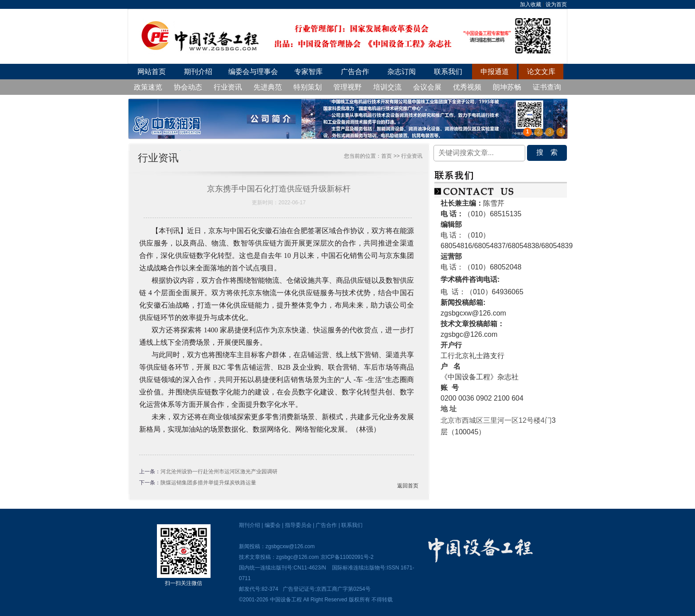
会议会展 (427, 87)
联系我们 (448, 72)
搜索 (551, 152)
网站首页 (152, 72)
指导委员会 (298, 525)
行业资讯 (228, 87)
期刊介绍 (198, 72)
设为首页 (556, 4)
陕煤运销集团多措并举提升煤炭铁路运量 (208, 483)
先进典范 (268, 87)
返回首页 (408, 486)
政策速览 (148, 87)
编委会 (273, 525)
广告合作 (355, 72)
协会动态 (188, 87)
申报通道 (495, 72)
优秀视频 (467, 87)
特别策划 (308, 87)
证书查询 (547, 87)
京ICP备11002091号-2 (347, 557)
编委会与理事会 (253, 72)
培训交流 (387, 87)
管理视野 (347, 87)
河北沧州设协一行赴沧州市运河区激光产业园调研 (219, 472)
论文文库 (541, 72)
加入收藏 (531, 4)
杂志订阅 (402, 72)
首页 (387, 156)
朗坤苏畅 (507, 87)
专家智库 (308, 72)
